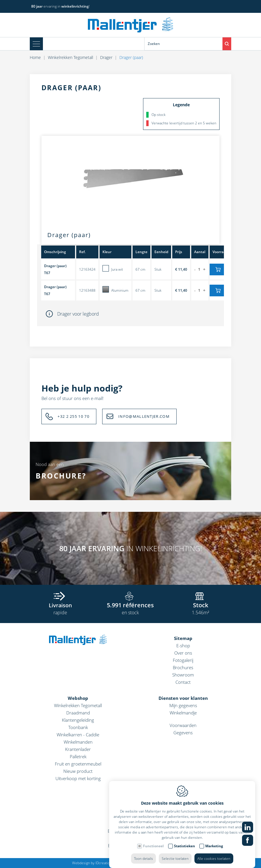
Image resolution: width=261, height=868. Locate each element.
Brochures (183, 667)
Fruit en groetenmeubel (78, 764)
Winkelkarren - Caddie (78, 735)
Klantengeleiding (78, 720)
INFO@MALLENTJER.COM (144, 416)
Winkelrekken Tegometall (71, 57)
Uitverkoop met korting (78, 778)
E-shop (183, 646)
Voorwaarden (183, 725)
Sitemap (183, 638)
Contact (183, 682)
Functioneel (153, 840)
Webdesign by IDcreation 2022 (96, 863)
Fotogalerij (183, 660)
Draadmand (78, 713)
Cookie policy (135, 863)
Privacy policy (161, 863)
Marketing (214, 840)
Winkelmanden (78, 742)
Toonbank (78, 727)
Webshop (78, 698)
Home (35, 57)
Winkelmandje (183, 713)
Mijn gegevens (183, 705)
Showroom (183, 675)
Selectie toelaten (175, 853)
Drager (106, 57)
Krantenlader (78, 749)
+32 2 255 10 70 (73, 416)
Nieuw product (78, 771)
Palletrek (78, 756)
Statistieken (185, 840)
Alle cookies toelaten (214, 853)
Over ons (183, 653)
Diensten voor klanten (183, 698)
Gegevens (183, 733)
